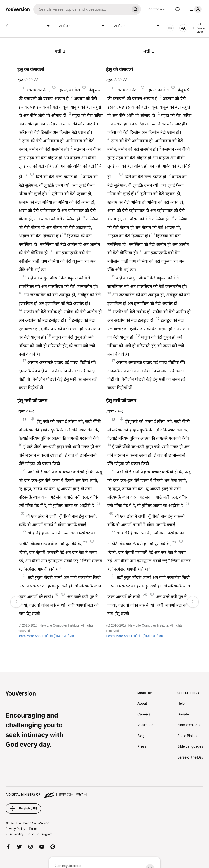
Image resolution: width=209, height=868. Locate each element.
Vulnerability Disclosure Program (29, 834)
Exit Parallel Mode (199, 28)
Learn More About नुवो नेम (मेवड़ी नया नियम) (46, 636)
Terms (33, 829)
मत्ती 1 (27, 26)
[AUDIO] (170, 28)
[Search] (82, 9)
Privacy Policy (15, 829)
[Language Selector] (178, 9)
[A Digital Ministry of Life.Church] (104, 792)
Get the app (157, 9)
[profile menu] (195, 9)
